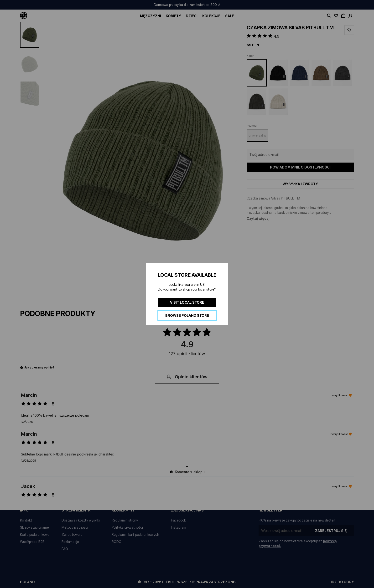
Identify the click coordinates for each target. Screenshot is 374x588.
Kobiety (173, 16)
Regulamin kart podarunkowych (135, 534)
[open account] (350, 16)
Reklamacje (70, 542)
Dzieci (192, 16)
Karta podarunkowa (35, 534)
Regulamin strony (125, 520)
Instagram (179, 527)
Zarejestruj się (331, 531)
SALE (230, 16)
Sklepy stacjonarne (34, 527)
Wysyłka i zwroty (300, 184)
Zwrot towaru (72, 534)
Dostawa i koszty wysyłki (81, 520)
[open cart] (343, 16)
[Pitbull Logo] (24, 16)
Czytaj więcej (258, 218)
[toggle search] (329, 16)
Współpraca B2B (32, 542)
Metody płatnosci (75, 527)
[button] (143, 160)
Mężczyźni (151, 16)
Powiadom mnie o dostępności (300, 167)
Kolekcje (211, 16)
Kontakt (26, 520)
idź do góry (342, 582)
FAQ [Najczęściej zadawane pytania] (65, 549)
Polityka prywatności (127, 527)
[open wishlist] (336, 16)
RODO (117, 542)
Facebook (178, 520)
